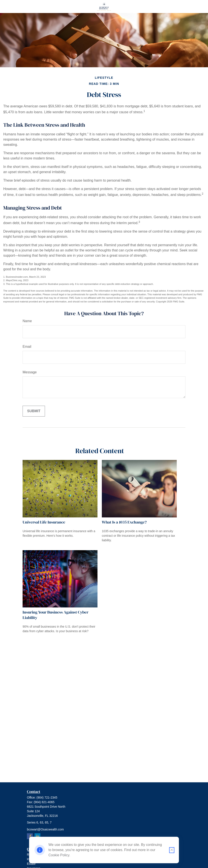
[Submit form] (34, 411)
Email (27, 347)
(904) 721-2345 (47, 797)
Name (27, 321)
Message (30, 372)
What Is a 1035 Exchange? (124, 522)
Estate (31, 864)
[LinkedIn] (37, 836)
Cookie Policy (59, 855)
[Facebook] (30, 836)
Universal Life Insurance (44, 522)
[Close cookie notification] (172, 850)
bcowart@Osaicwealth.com (45, 829)
